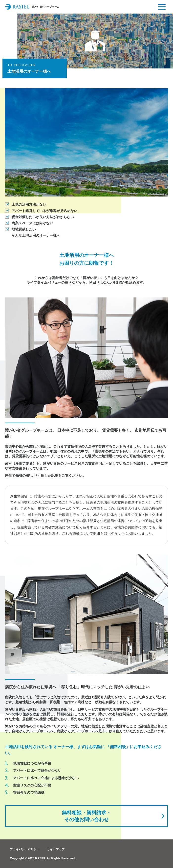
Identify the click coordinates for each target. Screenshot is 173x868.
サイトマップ (56, 849)
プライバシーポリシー (25, 849)
